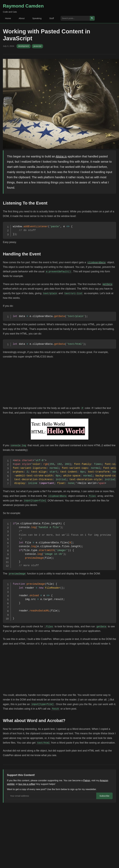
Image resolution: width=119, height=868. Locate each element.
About (23, 18)
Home (8, 18)
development (24, 46)
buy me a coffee (27, 784)
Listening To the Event (25, 203)
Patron (87, 780)
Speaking (39, 18)
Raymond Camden (23, 6)
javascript (37, 46)
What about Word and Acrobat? (34, 721)
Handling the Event (22, 254)
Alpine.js (61, 156)
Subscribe (104, 796)
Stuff (54, 18)
